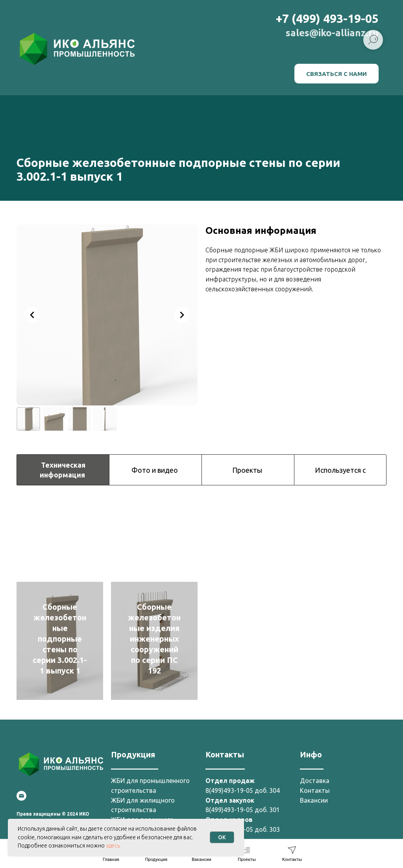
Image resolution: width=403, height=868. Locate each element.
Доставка (315, 781)
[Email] (21, 796)
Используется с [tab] (340, 470)
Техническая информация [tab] (63, 470)
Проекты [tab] (248, 470)
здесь (113, 846)
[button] (336, 74)
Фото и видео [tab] (155, 470)
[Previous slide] (32, 315)
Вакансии (314, 800)
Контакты (315, 790)
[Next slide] (182, 315)
